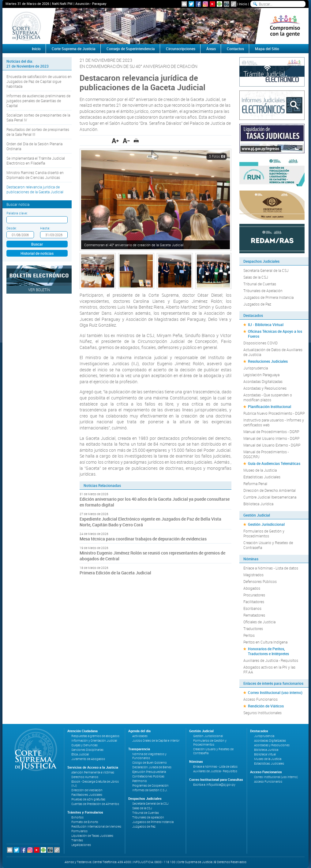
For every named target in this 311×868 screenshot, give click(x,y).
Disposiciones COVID (260, 343)
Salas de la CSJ (256, 277)
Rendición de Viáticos (266, 706)
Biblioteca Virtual (265, 754)
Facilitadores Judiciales (87, 795)
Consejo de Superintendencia (131, 49)
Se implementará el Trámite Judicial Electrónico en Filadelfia (36, 161)
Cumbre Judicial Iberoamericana (270, 497)
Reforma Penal (255, 484)
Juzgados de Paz (257, 304)
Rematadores (254, 615)
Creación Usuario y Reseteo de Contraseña (268, 545)
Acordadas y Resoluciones (265, 388)
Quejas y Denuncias (84, 745)
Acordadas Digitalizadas (263, 381)
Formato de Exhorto (85, 822)
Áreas (211, 49)
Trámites (77, 840)
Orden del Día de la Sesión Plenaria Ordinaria (34, 146)
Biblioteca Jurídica (258, 504)
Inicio (243, 4)
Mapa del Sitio (267, 49)
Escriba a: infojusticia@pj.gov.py (214, 785)
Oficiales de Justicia (259, 622)
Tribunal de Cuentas (260, 284)
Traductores (253, 629)
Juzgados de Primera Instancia (268, 297)
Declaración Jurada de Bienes (152, 767)
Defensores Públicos (260, 581)
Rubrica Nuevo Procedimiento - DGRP (274, 413)
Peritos (249, 635)
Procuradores (254, 595)
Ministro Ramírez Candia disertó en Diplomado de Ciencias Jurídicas (35, 175)
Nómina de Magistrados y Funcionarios (149, 756)
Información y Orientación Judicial (94, 741)
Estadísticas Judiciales (262, 477)
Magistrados (253, 575)
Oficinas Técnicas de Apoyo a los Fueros (275, 334)
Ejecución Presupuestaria (149, 772)
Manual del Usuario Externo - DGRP (272, 445)
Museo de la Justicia (260, 470)
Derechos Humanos (85, 777)
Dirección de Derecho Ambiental (270, 490)
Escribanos (252, 608)
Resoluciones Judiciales (268, 361)
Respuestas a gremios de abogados (95, 736)
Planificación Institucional (270, 406)
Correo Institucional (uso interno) (275, 692)
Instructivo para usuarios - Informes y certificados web (274, 422)
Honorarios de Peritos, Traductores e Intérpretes (268, 651)
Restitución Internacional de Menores (96, 827)
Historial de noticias (37, 253)
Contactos (235, 49)
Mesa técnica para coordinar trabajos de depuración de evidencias (143, 539)
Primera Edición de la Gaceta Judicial (115, 573)
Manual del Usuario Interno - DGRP (271, 438)
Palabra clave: (17, 213)
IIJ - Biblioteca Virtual (266, 325)
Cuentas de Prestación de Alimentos (95, 804)
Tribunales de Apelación (263, 291)
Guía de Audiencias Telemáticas (274, 463)
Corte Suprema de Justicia (74, 49)
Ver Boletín (39, 290)
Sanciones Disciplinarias (87, 750)
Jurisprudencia (256, 368)
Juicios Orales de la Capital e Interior (156, 741)
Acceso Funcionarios (260, 699)
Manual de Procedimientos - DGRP (271, 432)
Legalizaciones (81, 845)
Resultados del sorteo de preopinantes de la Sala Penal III (38, 132)
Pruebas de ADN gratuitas (88, 799)
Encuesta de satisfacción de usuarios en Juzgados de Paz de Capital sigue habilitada (39, 81)
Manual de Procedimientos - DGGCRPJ (266, 454)
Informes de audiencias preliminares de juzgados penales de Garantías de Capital (38, 101)
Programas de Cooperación (150, 786)
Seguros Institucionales (262, 713)
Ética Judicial (80, 754)
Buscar (37, 244)
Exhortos (77, 817)
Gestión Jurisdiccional (266, 524)
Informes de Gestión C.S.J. (150, 790)
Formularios (79, 831)
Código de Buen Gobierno (150, 763)
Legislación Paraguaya (261, 375)
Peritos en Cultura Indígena (265, 642)
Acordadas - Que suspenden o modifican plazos (268, 397)
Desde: (11, 228)
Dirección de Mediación (87, 790)
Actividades (140, 736)
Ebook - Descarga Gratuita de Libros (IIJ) (95, 784)
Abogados (252, 588)
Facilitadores (254, 602)
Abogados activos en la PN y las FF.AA (269, 670)
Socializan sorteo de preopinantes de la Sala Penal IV (38, 117)
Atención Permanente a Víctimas (93, 772)
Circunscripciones (181, 49)
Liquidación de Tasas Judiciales (92, 836)
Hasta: (45, 228)
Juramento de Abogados (88, 759)
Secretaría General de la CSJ (266, 270)
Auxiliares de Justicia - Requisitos (271, 660)
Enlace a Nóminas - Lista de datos (271, 568)
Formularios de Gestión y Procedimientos (264, 533)
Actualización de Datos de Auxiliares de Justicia (273, 352)
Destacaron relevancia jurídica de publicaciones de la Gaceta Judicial (35, 189)
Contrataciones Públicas (148, 776)
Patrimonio (140, 781)
